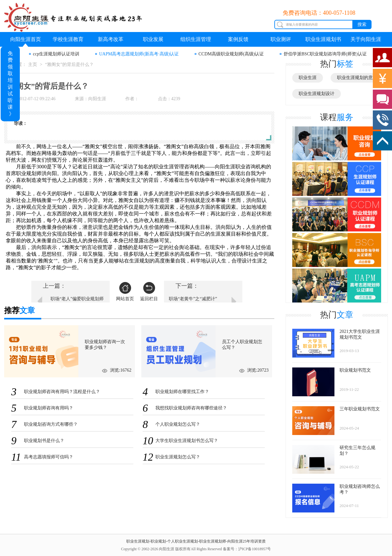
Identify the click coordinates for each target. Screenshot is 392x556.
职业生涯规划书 (323, 39)
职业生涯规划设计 (317, 94)
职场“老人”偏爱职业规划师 (77, 299)
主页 (33, 64)
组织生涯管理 (196, 39)
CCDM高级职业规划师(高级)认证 (231, 54)
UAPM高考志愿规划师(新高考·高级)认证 (139, 54)
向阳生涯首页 (26, 39)
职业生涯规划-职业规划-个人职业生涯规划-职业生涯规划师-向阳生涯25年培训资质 (196, 541)
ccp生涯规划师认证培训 (56, 54)
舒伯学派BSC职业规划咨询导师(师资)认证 (325, 54)
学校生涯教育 (68, 39)
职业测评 (281, 39)
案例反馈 (238, 39)
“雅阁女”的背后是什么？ (69, 64)
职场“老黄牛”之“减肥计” (193, 299)
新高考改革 (111, 39)
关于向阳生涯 (366, 39)
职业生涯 (308, 78)
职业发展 (153, 39)
